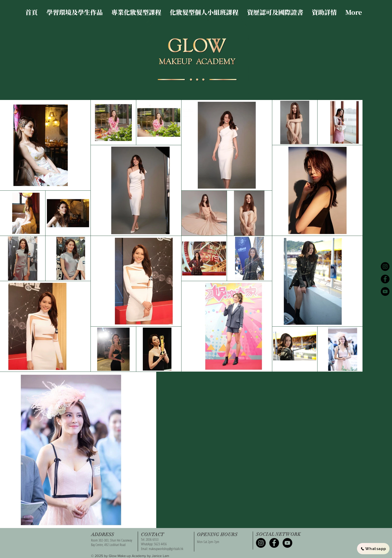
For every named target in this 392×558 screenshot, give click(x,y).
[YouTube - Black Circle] (385, 291)
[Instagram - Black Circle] (385, 267)
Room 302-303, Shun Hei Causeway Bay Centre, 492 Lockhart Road (111, 542)
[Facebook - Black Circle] (385, 279)
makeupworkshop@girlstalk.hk (166, 549)
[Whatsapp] (373, 549)
